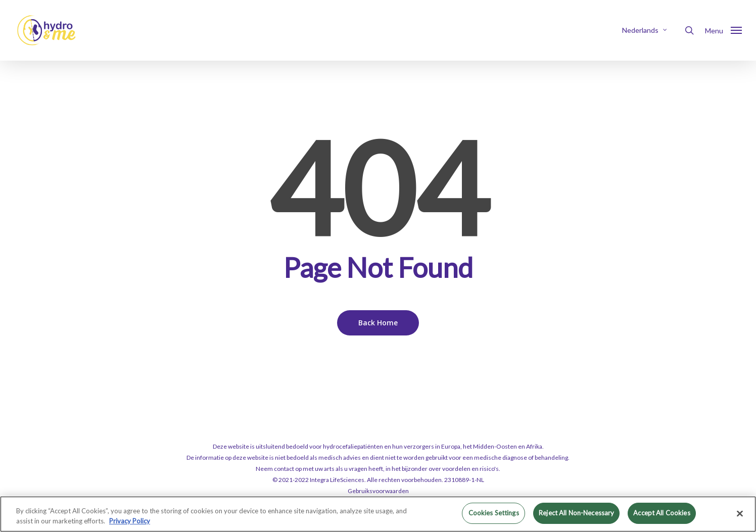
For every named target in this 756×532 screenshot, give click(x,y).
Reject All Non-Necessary (576, 513)
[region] (378, 514)
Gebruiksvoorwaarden (378, 491)
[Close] (740, 513)
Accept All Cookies (661, 513)
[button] (723, 30)
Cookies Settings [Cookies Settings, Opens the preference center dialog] (494, 513)
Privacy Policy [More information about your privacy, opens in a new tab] (130, 521)
